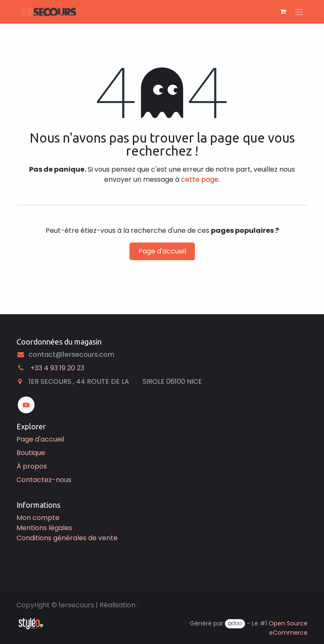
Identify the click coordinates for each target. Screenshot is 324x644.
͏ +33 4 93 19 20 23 (57, 368)
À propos (32, 466)
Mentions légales (44, 528)
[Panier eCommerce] (283, 12)
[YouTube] (26, 405)
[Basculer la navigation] (299, 12)
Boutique (31, 453)
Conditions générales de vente (67, 538)
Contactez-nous (44, 480)
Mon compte (38, 518)
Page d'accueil (162, 251)
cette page (200, 179)
